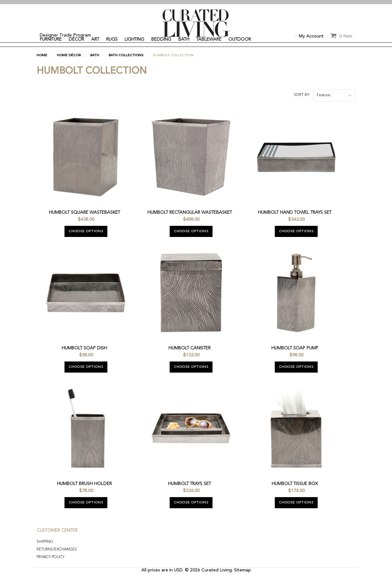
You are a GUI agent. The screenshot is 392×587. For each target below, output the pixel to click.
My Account (311, 36)
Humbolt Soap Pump (295, 359)
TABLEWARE (209, 39)
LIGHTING (134, 39)
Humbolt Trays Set (189, 495)
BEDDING (161, 39)
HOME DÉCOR (69, 66)
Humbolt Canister (189, 359)
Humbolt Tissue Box (295, 495)
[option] (196, 2)
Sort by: (302, 106)
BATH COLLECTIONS (126, 66)
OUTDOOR (240, 39)
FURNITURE (51, 39)
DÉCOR (76, 39)
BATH (184, 39)
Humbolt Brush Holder (84, 495)
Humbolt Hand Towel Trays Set (295, 223)
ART (95, 39)
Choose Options (86, 242)
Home (42, 66)
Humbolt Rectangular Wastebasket (190, 223)
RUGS (112, 39)
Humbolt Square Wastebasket (84, 223)
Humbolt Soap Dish (84, 359)
